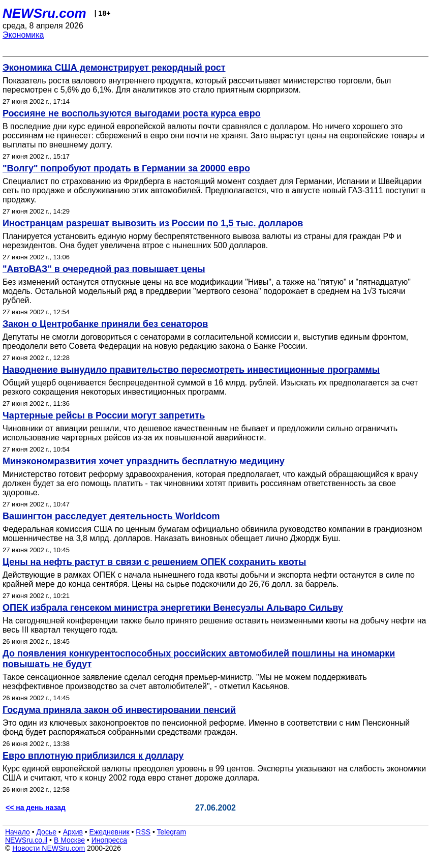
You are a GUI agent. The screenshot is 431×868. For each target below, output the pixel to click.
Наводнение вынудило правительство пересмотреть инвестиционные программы (191, 370)
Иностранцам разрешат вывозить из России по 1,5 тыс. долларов (153, 223)
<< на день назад (36, 807)
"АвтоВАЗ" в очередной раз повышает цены (104, 269)
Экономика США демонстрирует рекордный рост (114, 68)
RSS (143, 832)
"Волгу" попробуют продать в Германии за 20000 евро (126, 168)
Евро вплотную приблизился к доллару (93, 756)
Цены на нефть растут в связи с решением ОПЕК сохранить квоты (155, 562)
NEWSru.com (44, 13)
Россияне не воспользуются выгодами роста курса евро (132, 113)
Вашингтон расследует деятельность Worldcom (111, 516)
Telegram (172, 832)
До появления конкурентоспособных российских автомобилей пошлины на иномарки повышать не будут (199, 659)
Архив (73, 832)
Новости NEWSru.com (49, 848)
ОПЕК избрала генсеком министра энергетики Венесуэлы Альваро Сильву (173, 608)
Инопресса (110, 840)
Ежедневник (110, 832)
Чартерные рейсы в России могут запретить (104, 415)
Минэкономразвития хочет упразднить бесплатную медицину (144, 461)
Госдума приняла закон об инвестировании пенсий (119, 710)
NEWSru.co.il (26, 840)
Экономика (23, 35)
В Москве (69, 840)
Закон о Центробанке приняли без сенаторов (105, 324)
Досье (46, 832)
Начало (18, 832)
